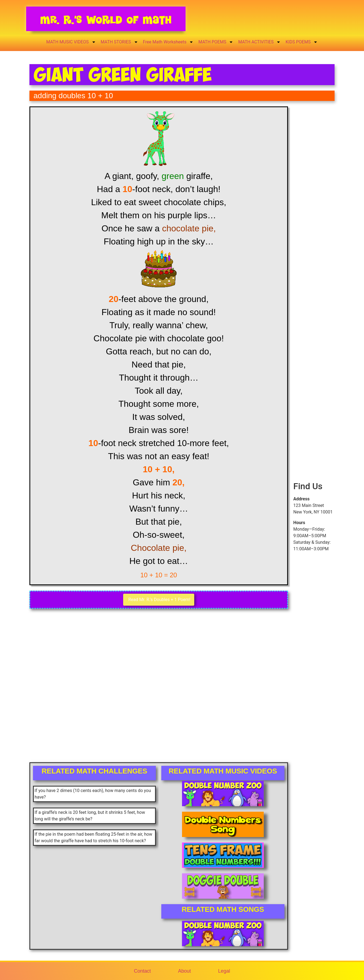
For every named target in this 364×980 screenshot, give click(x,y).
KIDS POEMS (302, 42)
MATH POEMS (216, 42)
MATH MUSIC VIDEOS (71, 42)
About (184, 971)
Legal (224, 971)
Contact (142, 971)
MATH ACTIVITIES (259, 42)
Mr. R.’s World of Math (106, 20)
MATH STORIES (119, 42)
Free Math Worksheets (168, 42)
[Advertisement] (314, 201)
